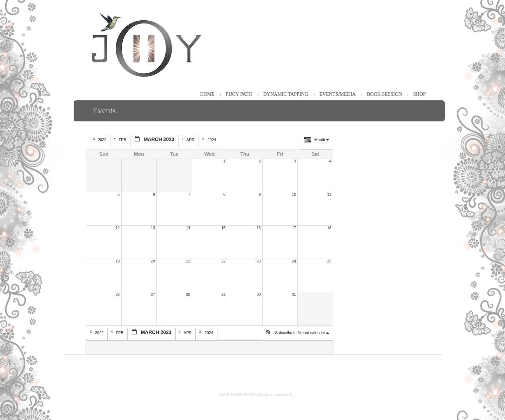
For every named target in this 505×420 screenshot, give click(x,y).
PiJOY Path (239, 94)
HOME (207, 94)
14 (188, 228)
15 (223, 228)
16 (259, 228)
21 (188, 261)
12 (117, 228)
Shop (419, 94)
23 (259, 261)
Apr (189, 139)
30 (259, 294)
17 (294, 228)
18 (329, 228)
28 (188, 294)
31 (294, 294)
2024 (210, 139)
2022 (100, 139)
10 (294, 194)
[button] (297, 334)
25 (329, 261)
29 (223, 294)
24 (294, 261)
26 (117, 294)
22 (223, 261)
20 (153, 261)
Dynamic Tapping (286, 94)
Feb (120, 139)
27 (153, 294)
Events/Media (338, 94)
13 (153, 228)
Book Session (384, 94)
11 (329, 194)
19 (117, 261)
